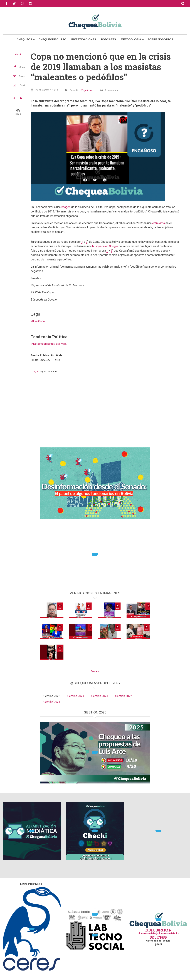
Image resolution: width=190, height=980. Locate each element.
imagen (66, 207)
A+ (22, 98)
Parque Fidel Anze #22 (158, 930)
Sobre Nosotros (160, 39)
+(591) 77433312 (158, 937)
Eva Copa (39, 321)
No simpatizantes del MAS (50, 344)
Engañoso (87, 90)
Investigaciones (84, 39)
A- (15, 98)
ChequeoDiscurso (52, 39)
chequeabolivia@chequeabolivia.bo (158, 933)
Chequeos (24, 39)
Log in (35, 372)
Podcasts (108, 39)
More (94, 671)
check (18, 55)
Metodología (131, 39)
